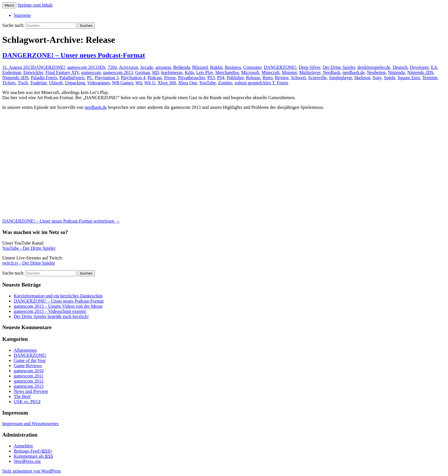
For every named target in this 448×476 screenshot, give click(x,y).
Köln (189, 72)
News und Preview (31, 391)
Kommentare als (33, 456)
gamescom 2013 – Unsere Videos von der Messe (58, 306)
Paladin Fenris (44, 78)
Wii (139, 83)
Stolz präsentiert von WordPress (32, 471)
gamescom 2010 (29, 371)
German (143, 72)
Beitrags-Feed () (33, 451)
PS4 (221, 78)
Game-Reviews (28, 366)
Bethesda (182, 67)
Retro (268, 78)
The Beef (22, 396)
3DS (101, 67)
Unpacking (75, 83)
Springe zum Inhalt (35, 5)
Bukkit (216, 67)
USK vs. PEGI (27, 402)
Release (253, 78)
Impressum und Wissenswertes (30, 424)
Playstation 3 (107, 78)
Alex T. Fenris (275, 83)
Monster (289, 72)
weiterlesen (61, 221)
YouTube (207, 83)
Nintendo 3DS (15, 78)
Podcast (155, 78)
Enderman (12, 72)
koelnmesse (172, 72)
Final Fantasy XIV (62, 72)
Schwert (298, 78)
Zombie (225, 83)
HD (156, 72)
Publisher (235, 78)
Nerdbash (332, 72)
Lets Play (205, 72)
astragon (163, 67)
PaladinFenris (72, 78)
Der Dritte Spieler (339, 67)
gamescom (91, 72)
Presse (170, 78)
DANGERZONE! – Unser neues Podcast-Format (74, 55)
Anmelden (23, 446)
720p (112, 67)
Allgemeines (25, 350)
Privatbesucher (191, 78)
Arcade (147, 67)
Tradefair (38, 83)
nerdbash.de (354, 72)
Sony (377, 78)
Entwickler (33, 72)
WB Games (123, 83)
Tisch (23, 83)
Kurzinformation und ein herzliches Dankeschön (58, 296)
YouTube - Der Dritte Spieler (29, 248)
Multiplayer (310, 72)
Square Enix (409, 78)
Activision (128, 67)
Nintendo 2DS (420, 72)
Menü (9, 5)
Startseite (22, 15)
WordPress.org (27, 461)
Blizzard (200, 67)
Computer (252, 67)
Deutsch (400, 67)
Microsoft (250, 72)
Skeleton (362, 78)
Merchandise (227, 72)
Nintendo (397, 72)
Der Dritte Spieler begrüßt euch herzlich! (51, 316)
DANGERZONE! (49, 67)
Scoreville (318, 78)
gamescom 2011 (29, 376)
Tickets (9, 83)
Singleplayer (340, 78)
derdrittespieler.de (374, 67)
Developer (419, 67)
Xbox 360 (167, 83)
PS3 (211, 78)
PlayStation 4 (133, 78)
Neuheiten (376, 72)
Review (282, 78)
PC (90, 78)
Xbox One (187, 83)
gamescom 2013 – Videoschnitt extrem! (50, 311)
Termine (430, 78)
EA (434, 67)
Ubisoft (56, 83)
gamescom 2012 (29, 381)
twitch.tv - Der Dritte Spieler (29, 263)
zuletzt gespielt (248, 83)
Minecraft (270, 72)
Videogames (98, 83)
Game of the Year (30, 360)
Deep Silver (310, 67)
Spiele (390, 78)
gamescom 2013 (82, 67)
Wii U (150, 83)
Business (233, 67)
